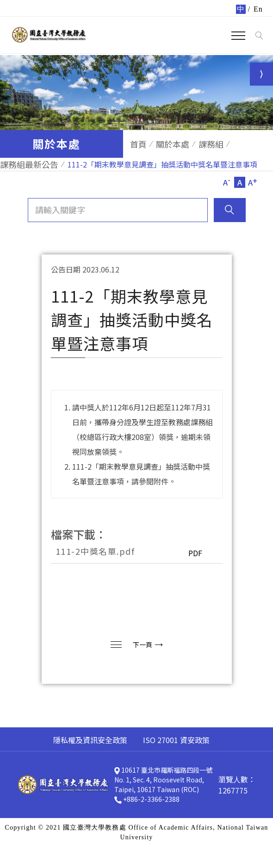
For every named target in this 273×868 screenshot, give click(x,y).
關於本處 (173, 144)
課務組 (211, 144)
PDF (195, 553)
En (258, 9)
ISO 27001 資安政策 (176, 740)
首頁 (138, 144)
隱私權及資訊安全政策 (90, 740)
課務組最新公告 (29, 164)
